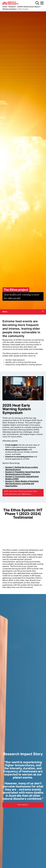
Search (37, 3)
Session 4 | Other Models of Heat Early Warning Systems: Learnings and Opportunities (22, 484)
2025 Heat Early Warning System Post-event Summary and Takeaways (21, 493)
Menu (42, 3)
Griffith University (14, 3)
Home (5, 7)
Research (12, 7)
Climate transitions (10, 9)
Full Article (22, 805)
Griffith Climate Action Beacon (29, 7)
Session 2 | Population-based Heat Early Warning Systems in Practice (23, 473)
